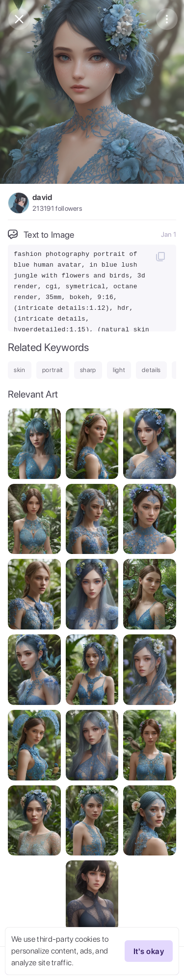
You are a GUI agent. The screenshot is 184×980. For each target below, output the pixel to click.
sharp (88, 370)
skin (20, 370)
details (151, 370)
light (119, 370)
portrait (53, 370)
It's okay (149, 951)
